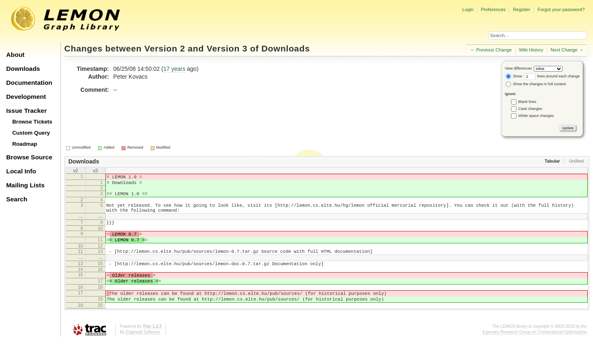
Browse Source (29, 157)
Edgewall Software (143, 356)
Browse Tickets (32, 122)
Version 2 (165, 48)
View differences (518, 68)
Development (26, 97)
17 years (174, 69)
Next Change (564, 50)
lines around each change (552, 76)
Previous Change (494, 50)
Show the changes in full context (536, 84)
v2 (76, 171)
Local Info (21, 171)
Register (522, 9)
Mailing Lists (25, 185)
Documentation (29, 83)
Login (468, 9)
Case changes (530, 109)
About (15, 55)
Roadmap (25, 144)
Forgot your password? (561, 9)
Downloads (23, 69)
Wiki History (531, 50)
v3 (96, 171)
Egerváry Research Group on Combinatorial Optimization (535, 356)
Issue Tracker (26, 111)
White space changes (536, 116)
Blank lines (528, 102)
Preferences (493, 9)
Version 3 (227, 48)
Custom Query (31, 133)
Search (17, 199)
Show (514, 76)
